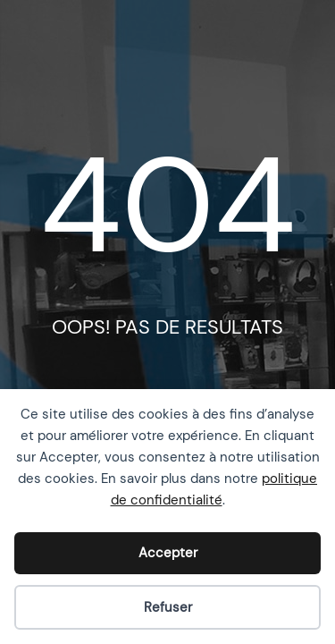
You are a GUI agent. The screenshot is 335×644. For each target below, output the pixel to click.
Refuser (168, 607)
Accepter (168, 553)
